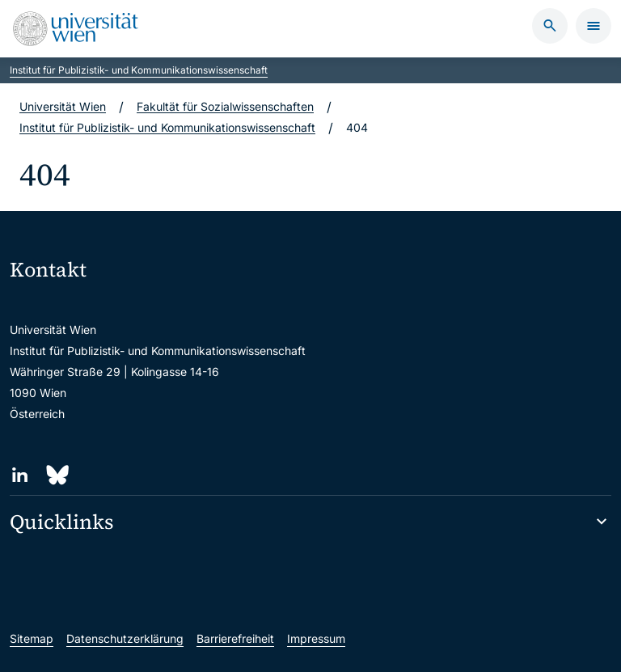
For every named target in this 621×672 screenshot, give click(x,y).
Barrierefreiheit (235, 638)
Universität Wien (63, 106)
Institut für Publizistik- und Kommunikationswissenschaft (139, 70)
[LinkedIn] (20, 475)
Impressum (316, 638)
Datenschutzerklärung (125, 638)
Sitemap (32, 638)
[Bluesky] (56, 475)
